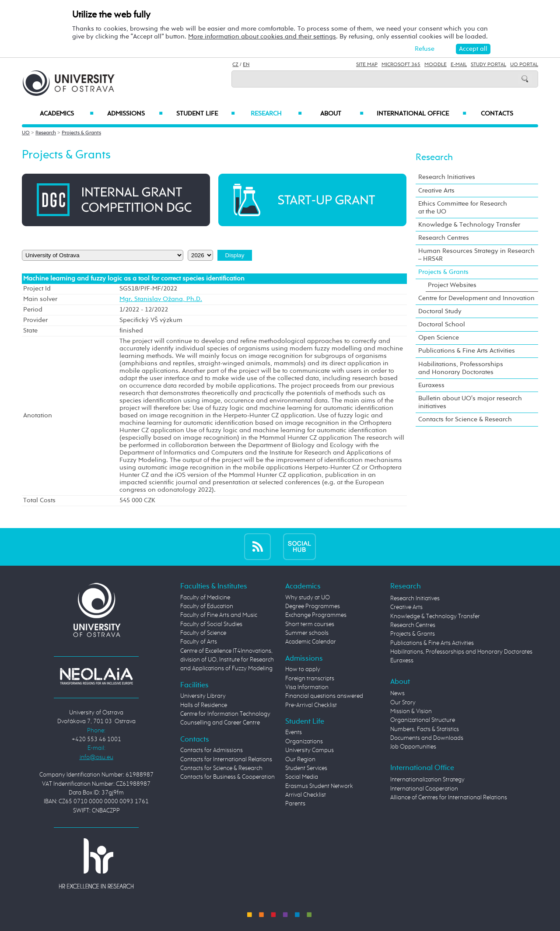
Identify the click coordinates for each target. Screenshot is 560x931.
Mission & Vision (411, 711)
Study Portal (488, 65)
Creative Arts (436, 191)
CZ (235, 65)
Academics (67, 114)
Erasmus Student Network (319, 786)
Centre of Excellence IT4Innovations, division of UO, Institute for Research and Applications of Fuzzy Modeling (227, 660)
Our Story (403, 703)
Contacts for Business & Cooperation (227, 777)
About (342, 114)
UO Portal (524, 65)
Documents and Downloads (427, 738)
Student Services (306, 768)
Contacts (497, 114)
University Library (203, 696)
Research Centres (444, 238)
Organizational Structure (423, 720)
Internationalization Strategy (427, 780)
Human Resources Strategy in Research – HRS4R (476, 255)
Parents (295, 804)
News (397, 693)
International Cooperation (424, 789)
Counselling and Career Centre (220, 723)
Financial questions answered (324, 696)
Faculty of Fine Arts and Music (219, 615)
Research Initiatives (447, 177)
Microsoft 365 (401, 65)
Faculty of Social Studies (211, 624)
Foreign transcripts (310, 679)
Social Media (302, 777)
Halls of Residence (204, 705)
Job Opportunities (413, 747)
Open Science (439, 338)
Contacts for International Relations (226, 759)
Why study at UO (308, 598)
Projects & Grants (81, 133)
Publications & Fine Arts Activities (467, 351)
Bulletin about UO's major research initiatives (470, 402)
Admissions (135, 114)
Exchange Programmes (316, 615)
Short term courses (310, 624)
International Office (422, 114)
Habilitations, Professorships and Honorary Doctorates (461, 368)
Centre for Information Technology (225, 714)
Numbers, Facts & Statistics (425, 729)
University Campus (310, 750)
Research (276, 114)
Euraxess (431, 385)
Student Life (206, 114)
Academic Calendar (311, 642)
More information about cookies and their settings (262, 37)
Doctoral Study (440, 311)
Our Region (300, 759)
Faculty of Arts (199, 642)
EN (246, 65)
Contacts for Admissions (212, 750)
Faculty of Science (203, 633)
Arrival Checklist (306, 795)
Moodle (436, 65)
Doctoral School (442, 324)
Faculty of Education (207, 606)
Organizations (304, 742)
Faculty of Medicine (205, 598)
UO (26, 133)
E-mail (459, 65)
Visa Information (307, 687)
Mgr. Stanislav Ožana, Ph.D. (161, 299)
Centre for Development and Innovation (476, 298)
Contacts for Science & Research (465, 419)
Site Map (367, 65)
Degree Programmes (313, 606)
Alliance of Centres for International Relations (449, 798)
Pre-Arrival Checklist (311, 705)
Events (294, 732)
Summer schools (307, 633)
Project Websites (452, 285)
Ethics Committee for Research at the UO (463, 208)
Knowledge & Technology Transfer (469, 225)
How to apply (303, 669)
